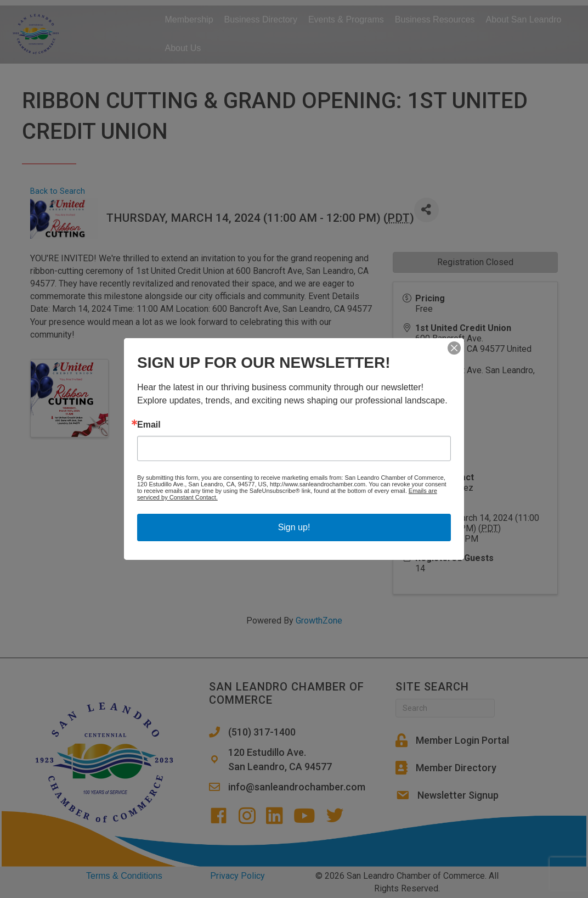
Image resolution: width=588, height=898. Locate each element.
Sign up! (294, 527)
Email (149, 425)
